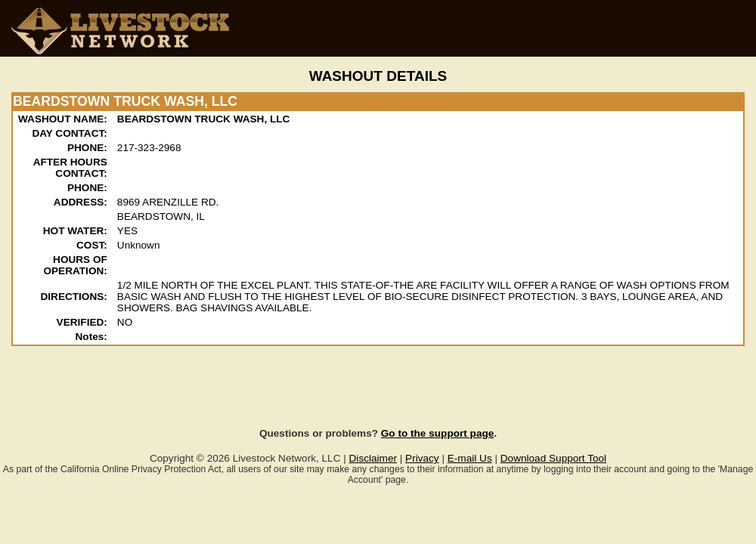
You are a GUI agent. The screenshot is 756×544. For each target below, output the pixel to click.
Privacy (422, 458)
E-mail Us (470, 458)
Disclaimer (373, 458)
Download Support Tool (553, 458)
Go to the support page (438, 433)
